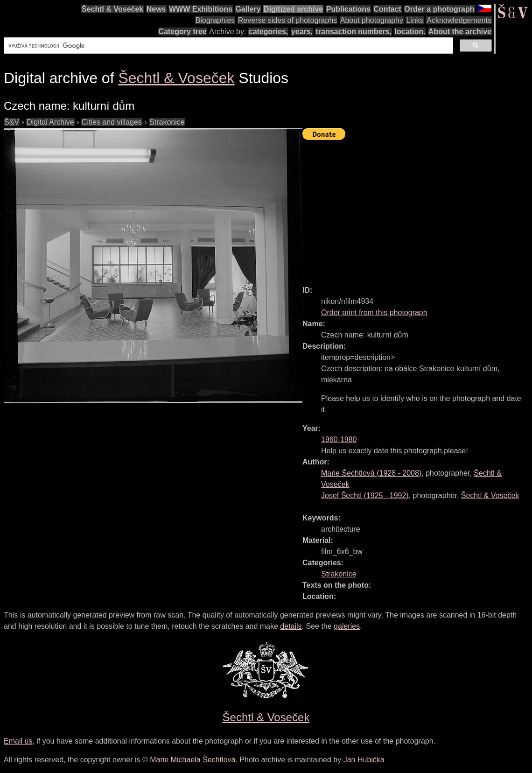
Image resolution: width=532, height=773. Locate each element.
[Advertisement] (417, 209)
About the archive (460, 32)
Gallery (248, 9)
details (291, 626)
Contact (387, 9)
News (156, 9)
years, (302, 32)
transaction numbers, (353, 32)
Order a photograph (439, 9)
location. (410, 32)
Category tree (183, 32)
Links (415, 20)
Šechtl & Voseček (112, 9)
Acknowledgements (459, 20)
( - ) (371, 473)
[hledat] (227, 46)
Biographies (215, 20)
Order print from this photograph (374, 313)
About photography (372, 20)
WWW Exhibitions (201, 9)
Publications (348, 9)
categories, (268, 32)
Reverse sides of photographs (288, 20)
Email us (18, 741)
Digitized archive (293, 9)
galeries (347, 626)
